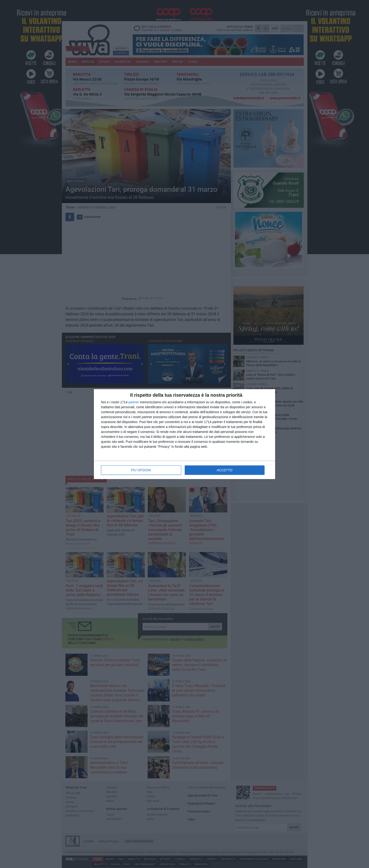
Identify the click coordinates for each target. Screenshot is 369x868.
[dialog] (184, 434)
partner (134, 402)
